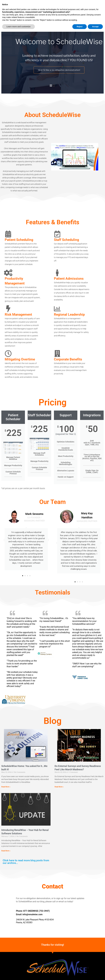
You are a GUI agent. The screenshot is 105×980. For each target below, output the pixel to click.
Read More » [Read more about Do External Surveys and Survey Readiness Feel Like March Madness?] (59, 787)
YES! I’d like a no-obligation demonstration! (59, 70)
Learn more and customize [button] (18, 975)
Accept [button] (95, 975)
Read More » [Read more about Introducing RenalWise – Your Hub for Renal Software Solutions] (6, 851)
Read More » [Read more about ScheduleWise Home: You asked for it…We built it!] (6, 787)
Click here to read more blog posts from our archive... (26, 862)
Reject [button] (80, 975)
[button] (42, 7)
